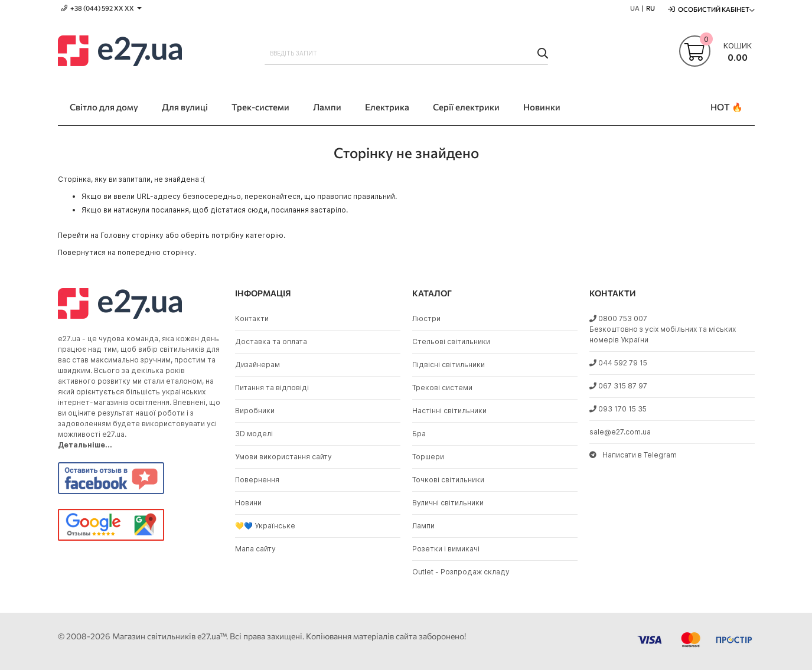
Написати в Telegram (633, 455)
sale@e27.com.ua (620, 432)
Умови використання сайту (283, 457)
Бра (419, 434)
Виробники (255, 411)
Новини (248, 503)
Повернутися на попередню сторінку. (127, 252)
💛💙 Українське (265, 526)
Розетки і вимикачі (446, 549)
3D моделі (254, 434)
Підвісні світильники (449, 365)
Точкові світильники (448, 480)
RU (650, 8)
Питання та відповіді (272, 388)
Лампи (423, 526)
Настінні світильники (449, 411)
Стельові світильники (451, 341)
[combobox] (406, 53)
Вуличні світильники (448, 503)
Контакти (252, 318)
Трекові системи (442, 388)
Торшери (428, 457)
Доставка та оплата (271, 341)
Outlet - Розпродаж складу (461, 572)
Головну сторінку (132, 235)
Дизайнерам (257, 365)
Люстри (426, 318)
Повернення (257, 480)
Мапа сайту (255, 549)
